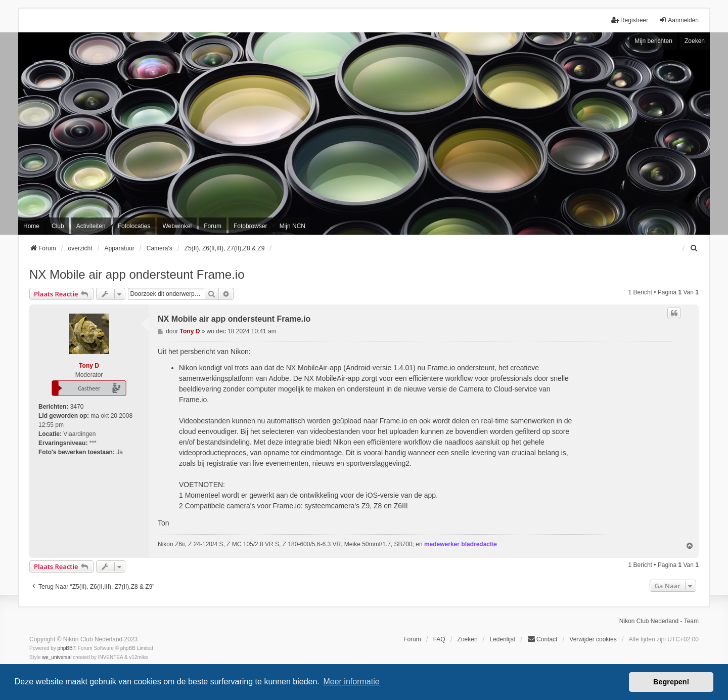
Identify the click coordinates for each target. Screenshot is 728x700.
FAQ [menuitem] (439, 639)
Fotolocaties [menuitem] (134, 226)
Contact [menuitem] (542, 639)
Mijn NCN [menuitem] (292, 226)
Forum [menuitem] (213, 226)
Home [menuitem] (31, 226)
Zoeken (695, 41)
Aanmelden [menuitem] (679, 20)
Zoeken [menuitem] (468, 639)
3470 (77, 407)
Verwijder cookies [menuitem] (593, 639)
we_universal (57, 657)
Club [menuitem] (58, 226)
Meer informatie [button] (351, 682)
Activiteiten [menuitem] (91, 226)
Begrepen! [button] (671, 682)
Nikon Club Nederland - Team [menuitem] (659, 621)
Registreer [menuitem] (630, 20)
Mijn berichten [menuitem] (653, 41)
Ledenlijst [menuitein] (502, 639)
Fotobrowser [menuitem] (251, 226)
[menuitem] (694, 248)
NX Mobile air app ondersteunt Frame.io (137, 274)
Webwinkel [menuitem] (177, 226)
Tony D (89, 366)
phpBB (65, 648)
